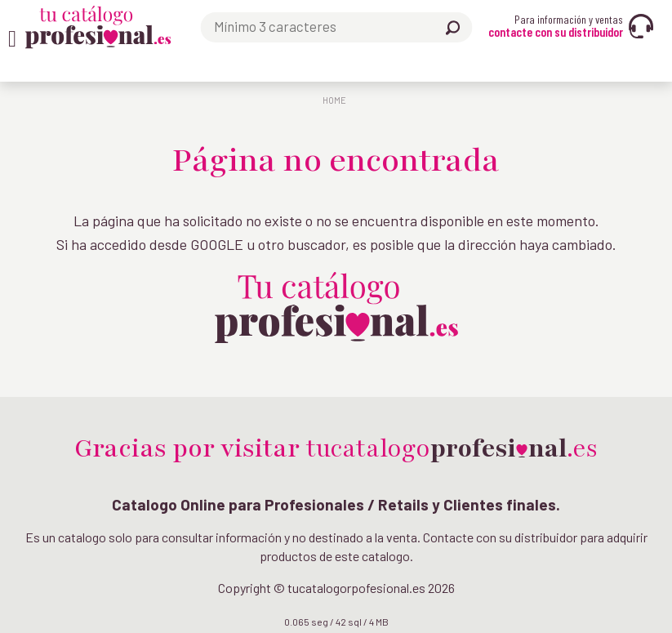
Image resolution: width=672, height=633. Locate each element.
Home (334, 100)
